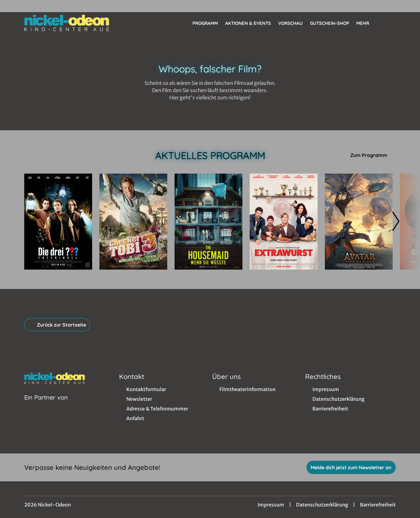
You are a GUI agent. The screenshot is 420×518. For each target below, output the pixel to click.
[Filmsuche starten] (390, 23)
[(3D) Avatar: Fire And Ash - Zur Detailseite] (359, 222)
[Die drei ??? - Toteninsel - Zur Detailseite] (58, 222)
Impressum (271, 505)
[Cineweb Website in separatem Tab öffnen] (46, 405)
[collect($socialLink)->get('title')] (11, 6)
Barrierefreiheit (378, 505)
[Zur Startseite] (67, 23)
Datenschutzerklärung (322, 505)
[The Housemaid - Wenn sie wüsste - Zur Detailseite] (208, 222)
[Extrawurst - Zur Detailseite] (284, 222)
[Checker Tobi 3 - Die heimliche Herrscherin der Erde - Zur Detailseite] (133, 222)
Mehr (366, 23)
